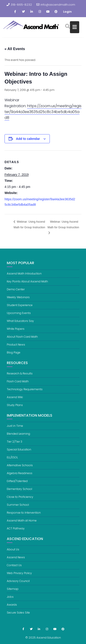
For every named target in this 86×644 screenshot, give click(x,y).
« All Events (15, 49)
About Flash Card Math (22, 341)
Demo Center (16, 293)
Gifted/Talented (17, 485)
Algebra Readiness (20, 477)
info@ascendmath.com (56, 5)
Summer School (18, 509)
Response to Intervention (24, 517)
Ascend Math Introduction (24, 278)
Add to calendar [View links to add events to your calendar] (28, 139)
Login (67, 12)
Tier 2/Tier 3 (14, 446)
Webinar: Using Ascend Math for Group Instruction (29, 225)
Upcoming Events (19, 317)
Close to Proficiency (20, 501)
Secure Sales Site (18, 616)
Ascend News (16, 561)
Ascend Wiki (15, 401)
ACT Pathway (16, 532)
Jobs (10, 601)
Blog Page (14, 357)
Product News (16, 349)
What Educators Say (20, 325)
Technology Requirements (25, 393)
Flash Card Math (18, 385)
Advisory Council (18, 585)
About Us (13, 553)
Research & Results (20, 377)
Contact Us (14, 569)
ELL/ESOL (12, 461)
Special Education (19, 454)
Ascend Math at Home (22, 525)
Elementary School (19, 493)
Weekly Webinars (18, 301)
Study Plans (15, 409)
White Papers (16, 333)
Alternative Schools (20, 469)
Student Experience (20, 309)
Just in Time (15, 430)
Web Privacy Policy (19, 577)
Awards (12, 608)
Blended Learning (18, 438)
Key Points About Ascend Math (27, 285)
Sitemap (13, 593)
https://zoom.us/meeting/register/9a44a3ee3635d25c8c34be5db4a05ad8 (43, 112)
